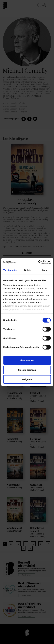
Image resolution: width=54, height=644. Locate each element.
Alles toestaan (27, 360)
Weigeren (27, 379)
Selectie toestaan (27, 370)
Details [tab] (28, 270)
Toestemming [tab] (10, 270)
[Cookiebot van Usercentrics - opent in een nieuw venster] (38, 262)
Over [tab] (45, 270)
